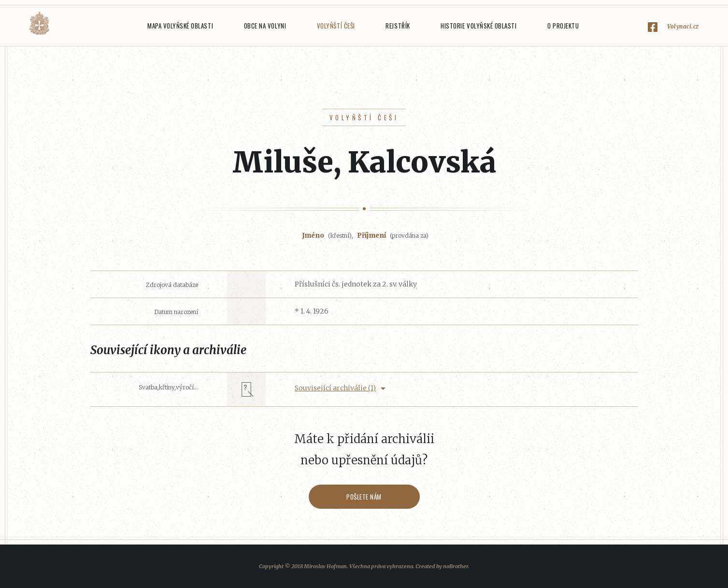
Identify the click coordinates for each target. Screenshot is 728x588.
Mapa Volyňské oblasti (180, 26)
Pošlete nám (364, 497)
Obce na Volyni (265, 26)
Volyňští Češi (336, 26)
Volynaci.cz (683, 26)
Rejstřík (398, 26)
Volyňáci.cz (39, 23)
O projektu (563, 26)
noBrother (456, 566)
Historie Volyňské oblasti (478, 26)
